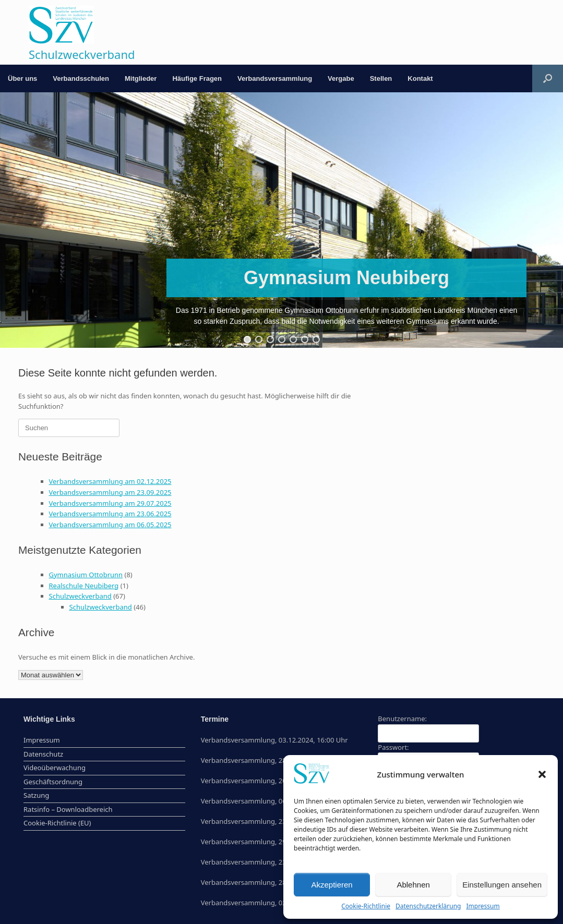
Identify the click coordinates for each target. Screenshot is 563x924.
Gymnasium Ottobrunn (86, 575)
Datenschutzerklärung (428, 906)
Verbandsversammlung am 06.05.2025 (110, 525)
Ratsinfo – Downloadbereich (68, 809)
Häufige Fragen (197, 78)
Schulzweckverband (80, 596)
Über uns (22, 78)
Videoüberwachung (55, 768)
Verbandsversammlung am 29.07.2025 (110, 503)
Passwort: (393, 747)
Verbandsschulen (81, 78)
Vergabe (341, 78)
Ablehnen (413, 885)
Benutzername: (402, 719)
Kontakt (420, 78)
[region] (281, 220)
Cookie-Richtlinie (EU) (57, 823)
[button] (542, 774)
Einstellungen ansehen (502, 885)
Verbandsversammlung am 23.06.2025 (110, 514)
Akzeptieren (332, 885)
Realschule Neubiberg (84, 586)
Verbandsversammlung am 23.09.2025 (110, 492)
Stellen (381, 78)
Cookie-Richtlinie (366, 906)
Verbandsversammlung (275, 78)
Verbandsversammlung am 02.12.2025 (110, 481)
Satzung (36, 795)
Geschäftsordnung (53, 782)
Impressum (483, 906)
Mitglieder (141, 78)
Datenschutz (43, 754)
